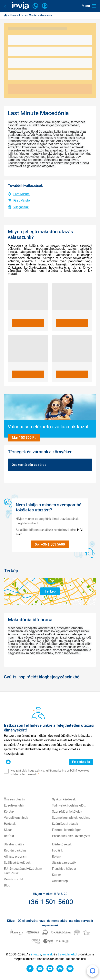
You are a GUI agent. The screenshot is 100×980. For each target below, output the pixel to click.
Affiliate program (15, 857)
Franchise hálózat (64, 869)
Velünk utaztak (14, 879)
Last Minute (30, 15)
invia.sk (48, 954)
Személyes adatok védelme (71, 818)
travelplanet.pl (67, 954)
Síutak (8, 830)
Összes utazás (14, 799)
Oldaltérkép (60, 881)
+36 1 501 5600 (50, 902)
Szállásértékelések (17, 863)
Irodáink (57, 850)
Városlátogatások (16, 818)
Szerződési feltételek (67, 812)
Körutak (9, 812)
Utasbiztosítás (14, 844)
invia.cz (36, 954)
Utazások (15, 15)
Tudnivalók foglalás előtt (69, 805)
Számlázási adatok (65, 824)
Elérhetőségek (62, 844)
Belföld (9, 836)
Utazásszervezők (64, 863)
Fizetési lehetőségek (67, 830)
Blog (7, 885)
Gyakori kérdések (64, 799)
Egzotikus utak (14, 805)
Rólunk (57, 857)
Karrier (56, 875)
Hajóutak (10, 824)
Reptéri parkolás (15, 850)
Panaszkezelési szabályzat (71, 836)
